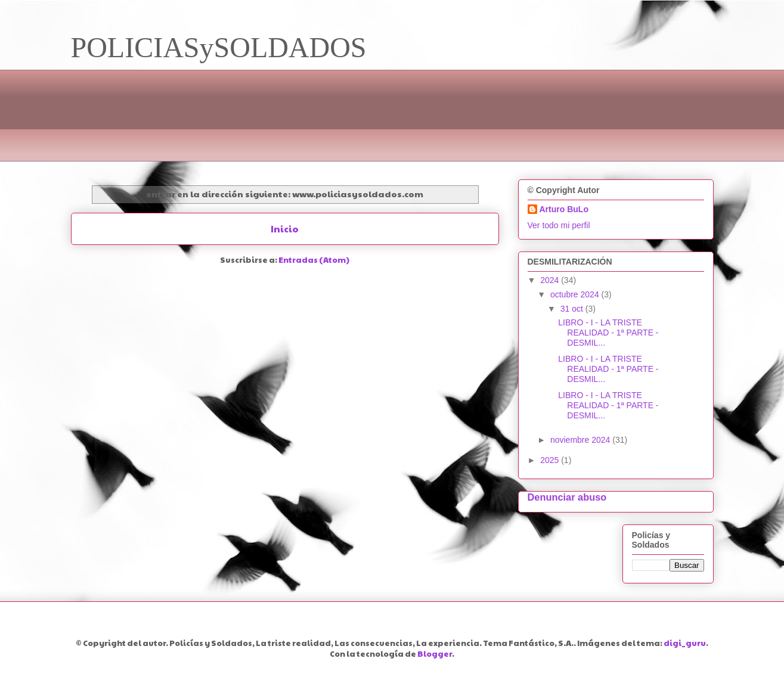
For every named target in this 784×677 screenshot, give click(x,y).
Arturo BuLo (564, 209)
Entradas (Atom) (314, 260)
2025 (551, 460)
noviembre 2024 (581, 440)
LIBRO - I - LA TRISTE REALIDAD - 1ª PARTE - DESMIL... (608, 333)
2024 (551, 280)
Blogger (435, 654)
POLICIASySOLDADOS (219, 47)
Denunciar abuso (567, 497)
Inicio (285, 229)
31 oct (573, 309)
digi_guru (685, 643)
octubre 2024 (576, 294)
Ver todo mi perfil (559, 225)
